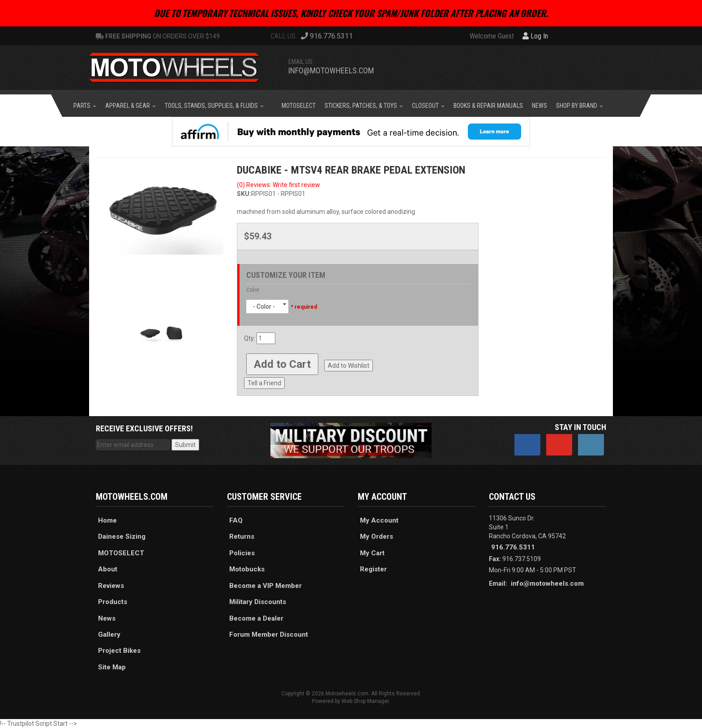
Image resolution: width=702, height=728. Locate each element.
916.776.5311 (513, 547)
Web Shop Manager (365, 701)
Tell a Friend (264, 383)
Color (253, 290)
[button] (85, 106)
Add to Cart (282, 364)
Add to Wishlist (349, 366)
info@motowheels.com (331, 70)
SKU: (244, 194)
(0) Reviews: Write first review (278, 185)
